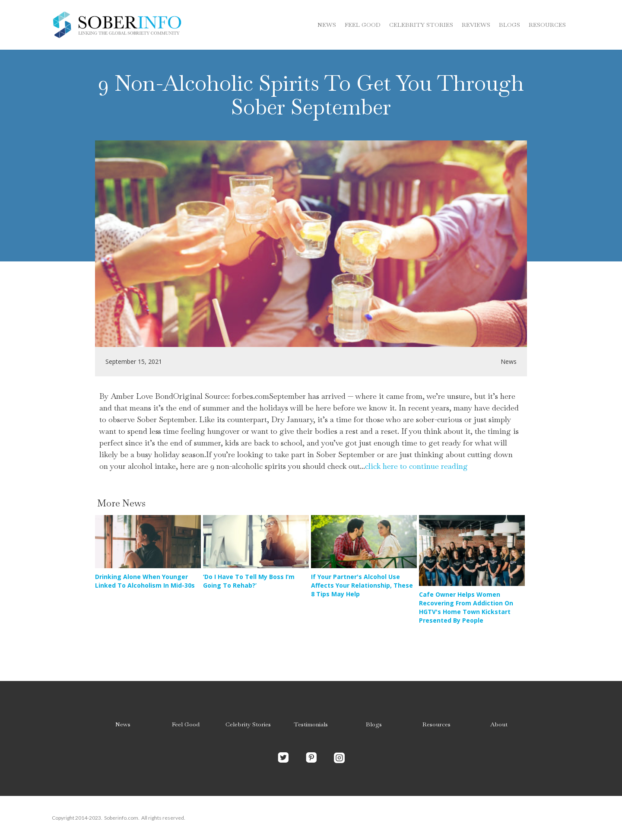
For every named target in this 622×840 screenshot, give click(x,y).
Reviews (476, 25)
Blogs (374, 724)
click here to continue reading (416, 466)
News (327, 25)
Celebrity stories (421, 25)
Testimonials (311, 724)
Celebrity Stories (248, 724)
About (499, 724)
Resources (547, 25)
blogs (509, 25)
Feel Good (363, 25)
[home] (117, 25)
